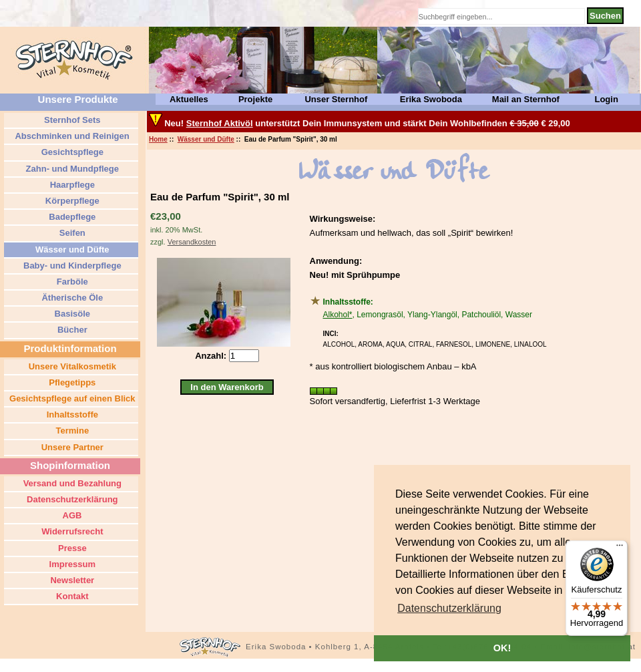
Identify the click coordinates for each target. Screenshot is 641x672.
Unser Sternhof (336, 99)
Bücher (71, 330)
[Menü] (620, 548)
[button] (449, 609)
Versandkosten (192, 242)
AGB (71, 515)
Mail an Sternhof (526, 99)
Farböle (71, 282)
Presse (71, 548)
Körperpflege (71, 201)
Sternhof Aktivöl (220, 123)
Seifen (71, 233)
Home (158, 139)
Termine (71, 431)
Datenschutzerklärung (71, 499)
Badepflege (71, 217)
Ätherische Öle (71, 298)
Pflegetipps (71, 382)
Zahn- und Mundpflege (71, 169)
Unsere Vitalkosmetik (71, 366)
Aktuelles (189, 99)
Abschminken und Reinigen (71, 136)
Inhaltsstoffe (71, 414)
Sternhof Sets (71, 120)
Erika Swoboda (431, 99)
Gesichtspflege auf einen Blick (71, 398)
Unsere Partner (71, 447)
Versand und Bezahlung (71, 483)
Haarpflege (71, 185)
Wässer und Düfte (206, 139)
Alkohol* (338, 315)
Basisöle (71, 314)
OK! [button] (502, 648)
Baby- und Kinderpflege (71, 266)
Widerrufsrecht (71, 531)
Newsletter (71, 580)
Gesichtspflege (71, 152)
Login (606, 99)
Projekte (255, 99)
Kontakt (71, 596)
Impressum (71, 564)
